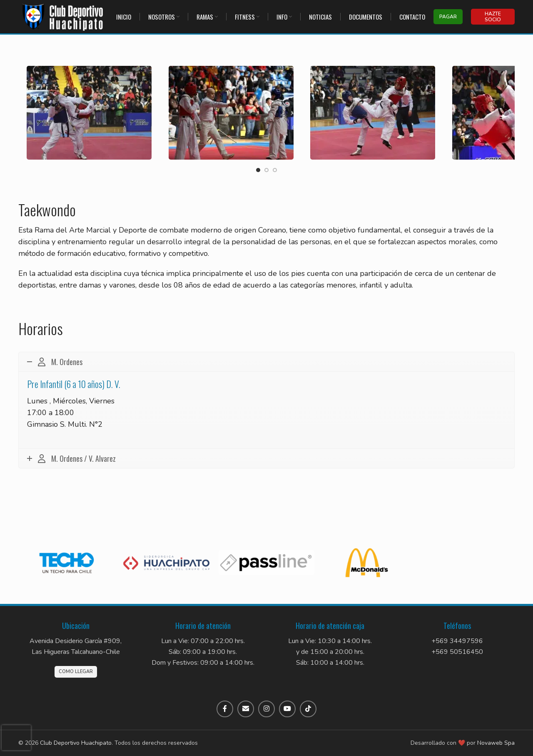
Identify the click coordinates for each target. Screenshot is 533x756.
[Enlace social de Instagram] (266, 709)
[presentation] (16, 738)
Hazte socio (493, 17)
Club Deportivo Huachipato (76, 743)
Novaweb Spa (496, 743)
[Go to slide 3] (275, 170)
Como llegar (76, 672)
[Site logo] (63, 16)
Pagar (448, 17)
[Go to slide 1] (258, 170)
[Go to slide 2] (266, 170)
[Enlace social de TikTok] (308, 709)
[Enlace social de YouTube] (287, 709)
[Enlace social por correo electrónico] (246, 709)
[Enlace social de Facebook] (225, 709)
